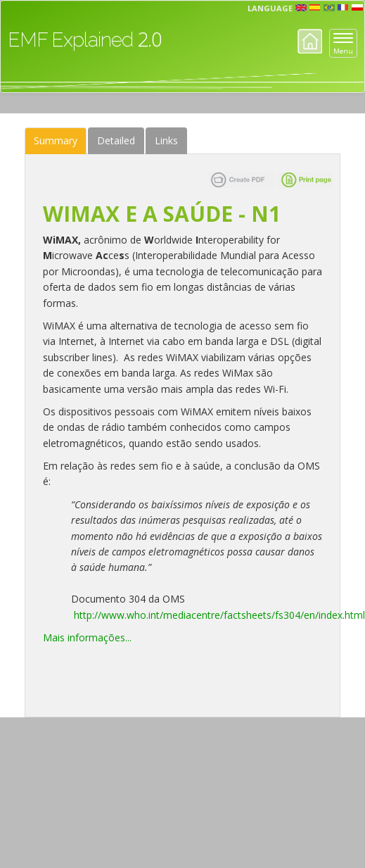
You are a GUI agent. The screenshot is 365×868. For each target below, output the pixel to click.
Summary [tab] (56, 140)
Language (270, 8)
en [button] (301, 8)
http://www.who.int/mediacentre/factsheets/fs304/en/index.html (219, 615)
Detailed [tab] (116, 140)
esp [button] (315, 8)
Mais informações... (89, 637)
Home (310, 41)
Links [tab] (166, 140)
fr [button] (343, 8)
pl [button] (357, 8)
